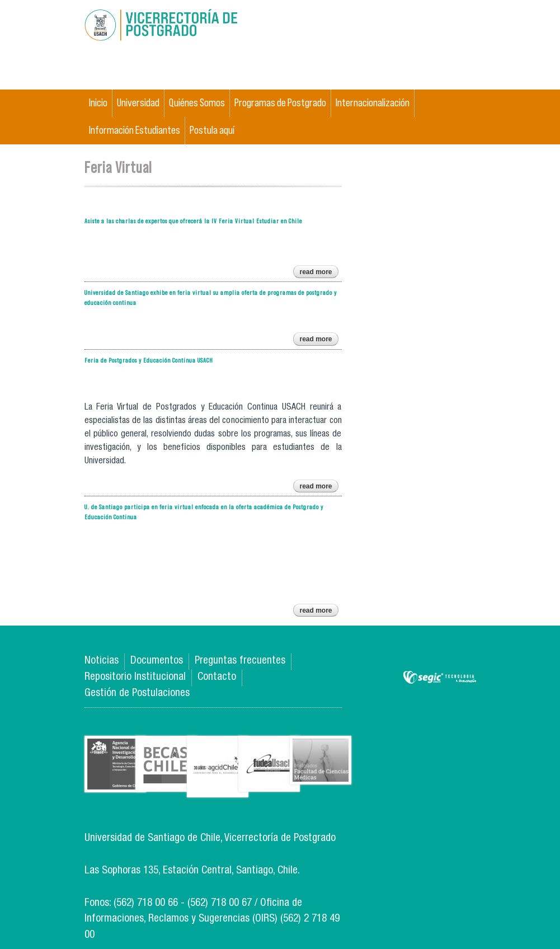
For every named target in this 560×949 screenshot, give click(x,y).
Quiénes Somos (197, 103)
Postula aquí (212, 130)
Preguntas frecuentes (240, 661)
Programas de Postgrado (280, 103)
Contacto (217, 677)
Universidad (138, 103)
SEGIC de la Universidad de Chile (440, 678)
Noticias (102, 661)
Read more (319, 273)
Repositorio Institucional (135, 677)
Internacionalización (373, 103)
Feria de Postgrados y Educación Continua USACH (149, 360)
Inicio (98, 103)
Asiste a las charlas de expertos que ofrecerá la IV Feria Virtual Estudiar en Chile (193, 221)
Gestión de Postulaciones (137, 694)
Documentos (157, 661)
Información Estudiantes (135, 130)
